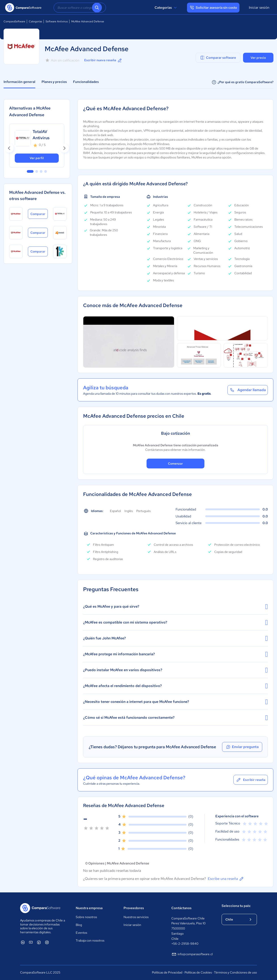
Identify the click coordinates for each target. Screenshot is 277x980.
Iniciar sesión (259, 7)
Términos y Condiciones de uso (235, 972)
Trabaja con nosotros (90, 940)
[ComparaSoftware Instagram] (47, 942)
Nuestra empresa (89, 908)
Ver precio (258, 58)
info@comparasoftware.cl (192, 954)
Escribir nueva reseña (103, 60)
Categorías (166, 8)
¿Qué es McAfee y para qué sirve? (175, 607)
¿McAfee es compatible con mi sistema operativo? (175, 622)
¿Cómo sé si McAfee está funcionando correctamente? (175, 718)
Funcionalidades (86, 82)
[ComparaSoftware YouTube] (31, 942)
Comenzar (175, 464)
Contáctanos (181, 908)
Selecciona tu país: (236, 906)
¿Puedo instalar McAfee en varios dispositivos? (175, 670)
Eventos (81, 933)
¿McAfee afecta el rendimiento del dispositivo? (175, 686)
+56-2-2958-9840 (185, 944)
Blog (79, 925)
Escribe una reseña (226, 879)
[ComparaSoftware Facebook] (39, 942)
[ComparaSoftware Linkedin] (23, 942)
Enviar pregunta (242, 747)
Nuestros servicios (136, 917)
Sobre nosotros (86, 917)
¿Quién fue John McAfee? (175, 638)
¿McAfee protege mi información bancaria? (175, 654)
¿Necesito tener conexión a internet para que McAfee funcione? (175, 702)
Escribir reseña (251, 780)
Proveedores (134, 908)
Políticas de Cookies (198, 972)
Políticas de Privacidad (167, 972)
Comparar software (218, 58)
